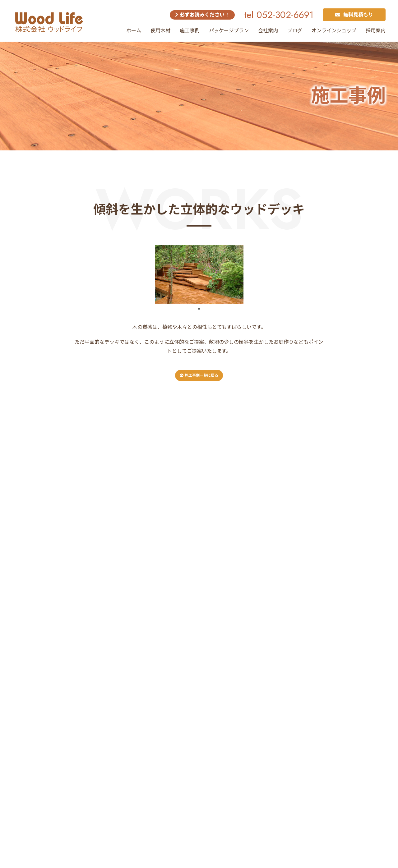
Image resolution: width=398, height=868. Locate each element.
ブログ (295, 31)
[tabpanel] (199, 275)
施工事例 (190, 31)
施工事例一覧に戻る (199, 375)
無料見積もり (354, 15)
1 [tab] (199, 309)
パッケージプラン (229, 31)
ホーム (134, 31)
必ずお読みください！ (202, 15)
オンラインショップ (334, 31)
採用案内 (376, 31)
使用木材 (160, 31)
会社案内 (268, 31)
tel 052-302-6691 (279, 15)
